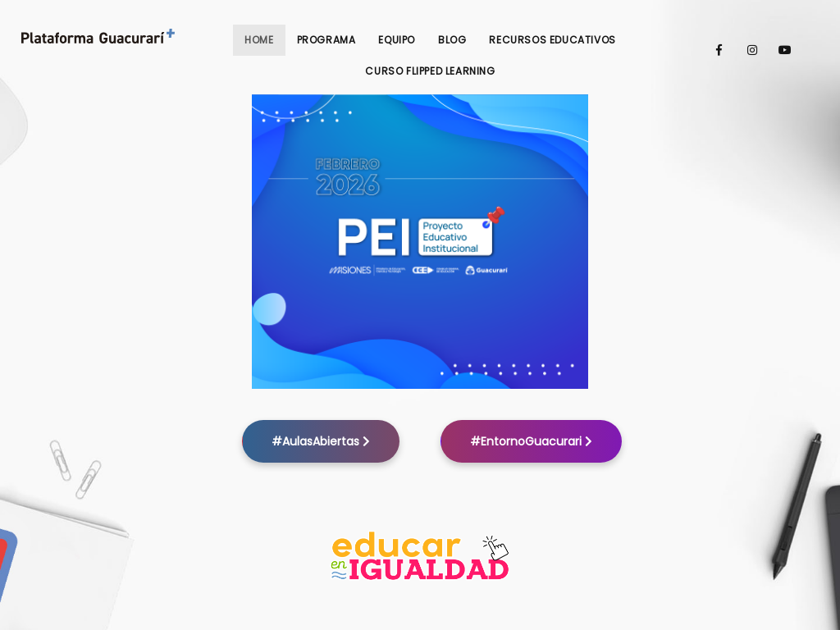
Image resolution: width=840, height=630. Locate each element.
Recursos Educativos (552, 40)
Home (259, 40)
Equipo (397, 40)
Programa (326, 40)
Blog (452, 40)
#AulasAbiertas (321, 441)
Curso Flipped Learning (430, 71)
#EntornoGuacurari (531, 441)
